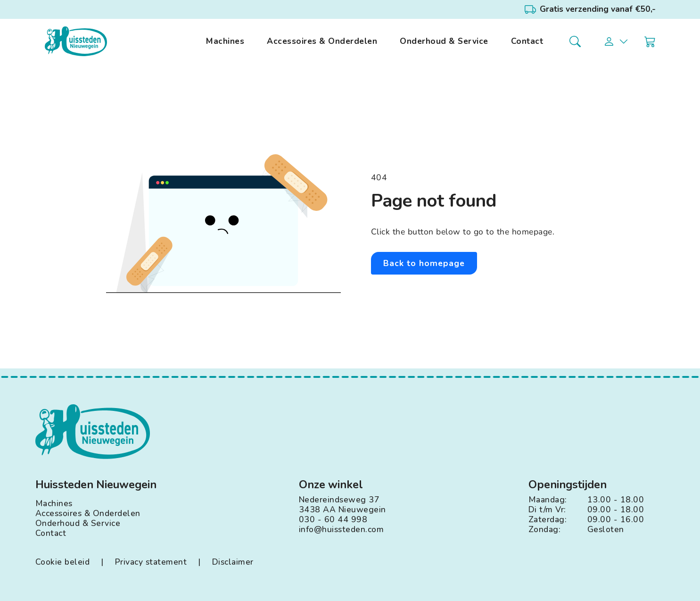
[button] (616, 42)
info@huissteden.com (342, 530)
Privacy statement (151, 562)
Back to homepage (424, 263)
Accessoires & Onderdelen (322, 41)
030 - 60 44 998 (333, 520)
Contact (527, 41)
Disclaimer (233, 562)
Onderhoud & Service (444, 41)
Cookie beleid (63, 562)
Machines (225, 41)
